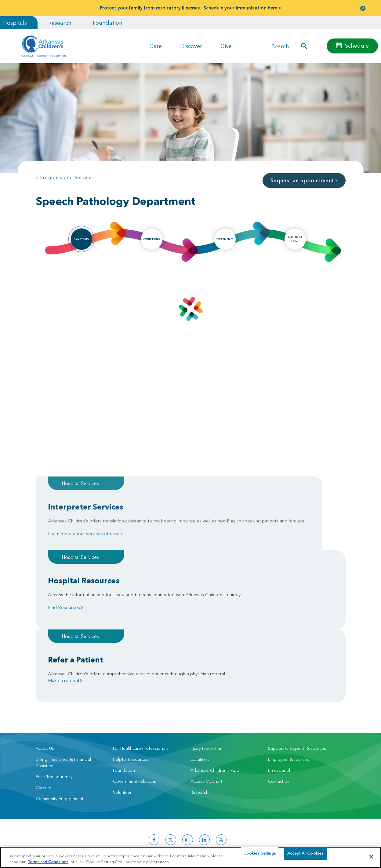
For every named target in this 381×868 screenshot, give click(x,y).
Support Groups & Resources (297, 654)
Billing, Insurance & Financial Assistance (63, 668)
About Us (45, 654)
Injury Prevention (207, 654)
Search (280, 46)
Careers (44, 693)
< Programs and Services (65, 177)
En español (279, 676)
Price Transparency (54, 682)
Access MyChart (206, 687)
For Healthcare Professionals (141, 654)
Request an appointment (304, 181)
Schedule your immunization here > (242, 8)
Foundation (108, 23)
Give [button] (226, 46)
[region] (191, 857)
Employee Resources (288, 665)
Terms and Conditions (48, 861)
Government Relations (134, 687)
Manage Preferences (151, 811)
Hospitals (15, 23)
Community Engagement (60, 704)
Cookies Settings (260, 856)
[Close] (371, 857)
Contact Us (279, 687)
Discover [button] (191, 46)
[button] (363, 8)
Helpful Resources (131, 665)
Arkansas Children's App (215, 676)
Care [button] (156, 46)
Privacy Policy (95, 811)
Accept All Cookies (305, 856)
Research (60, 23)
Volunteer (122, 698)
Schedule (357, 46)
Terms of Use (120, 811)
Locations (200, 665)
